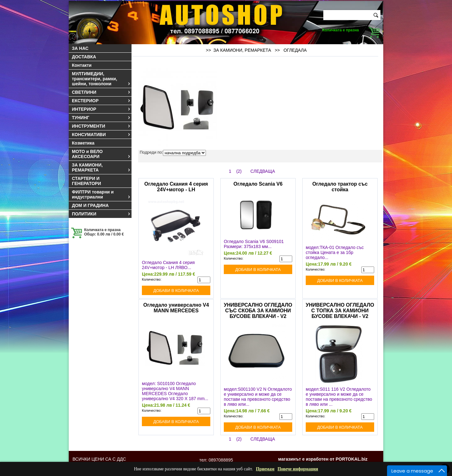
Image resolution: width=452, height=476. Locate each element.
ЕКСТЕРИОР (101, 101)
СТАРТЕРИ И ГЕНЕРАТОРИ (86, 181)
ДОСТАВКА (84, 57)
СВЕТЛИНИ (101, 92)
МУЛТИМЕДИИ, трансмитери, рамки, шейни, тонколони (101, 79)
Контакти (82, 65)
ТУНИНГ (101, 118)
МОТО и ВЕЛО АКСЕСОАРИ (101, 154)
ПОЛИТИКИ (101, 214)
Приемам (265, 469)
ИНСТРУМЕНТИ (101, 126)
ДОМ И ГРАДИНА (90, 205)
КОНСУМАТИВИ (101, 135)
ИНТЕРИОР (101, 109)
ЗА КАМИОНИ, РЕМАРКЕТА (101, 167)
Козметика (83, 143)
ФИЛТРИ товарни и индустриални (101, 194)
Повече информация (298, 469)
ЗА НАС (80, 48)
